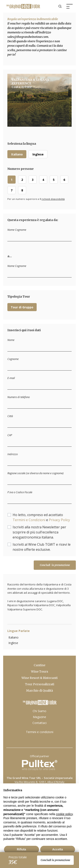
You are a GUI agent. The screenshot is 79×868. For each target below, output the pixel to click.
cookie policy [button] (64, 814)
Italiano (17, 154)
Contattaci (39, 723)
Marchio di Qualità (39, 691)
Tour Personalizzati (40, 684)
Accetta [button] (58, 849)
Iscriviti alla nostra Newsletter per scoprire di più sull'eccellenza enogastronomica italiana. (39, 532)
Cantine (39, 665)
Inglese (38, 154)
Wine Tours (39, 672)
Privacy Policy (59, 520)
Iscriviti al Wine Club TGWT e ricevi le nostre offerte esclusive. (42, 547)
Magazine (39, 717)
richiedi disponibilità (53, 199)
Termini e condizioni (40, 732)
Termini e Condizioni (29, 520)
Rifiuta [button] (21, 849)
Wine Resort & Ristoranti (39, 678)
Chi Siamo (39, 711)
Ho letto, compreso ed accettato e (41, 517)
